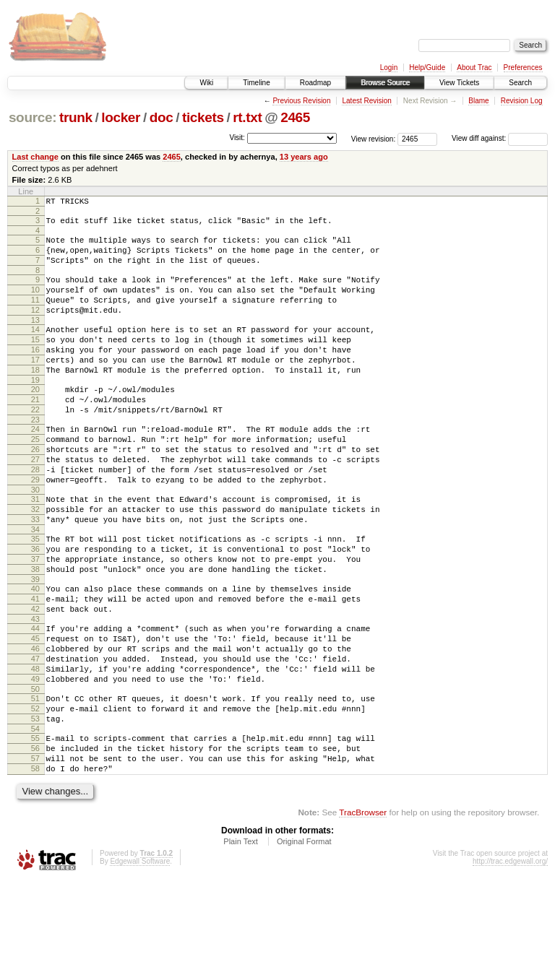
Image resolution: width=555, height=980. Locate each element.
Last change (35, 157)
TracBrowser (363, 912)
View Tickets (459, 83)
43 (35, 690)
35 (35, 595)
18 (35, 398)
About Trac (474, 68)
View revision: (374, 138)
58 (35, 866)
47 (35, 737)
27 (35, 503)
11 (35, 315)
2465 (295, 117)
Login (389, 68)
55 (35, 829)
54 (35, 820)
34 (35, 586)
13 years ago (304, 157)
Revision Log (522, 101)
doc (162, 117)
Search (520, 83)
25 (35, 478)
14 (35, 349)
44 (35, 700)
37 (35, 620)
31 (35, 549)
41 (35, 666)
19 (35, 410)
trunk (76, 117)
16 (35, 373)
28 (35, 515)
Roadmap (315, 83)
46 (35, 724)
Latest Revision (366, 101)
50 (35, 773)
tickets (203, 117)
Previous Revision (301, 101)
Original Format (304, 941)
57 (35, 854)
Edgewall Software (140, 961)
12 (35, 327)
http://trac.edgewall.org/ (510, 961)
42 (35, 678)
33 (35, 573)
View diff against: (500, 138)
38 (35, 632)
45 (35, 712)
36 (35, 607)
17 (35, 386)
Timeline (256, 83)
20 (35, 420)
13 (35, 339)
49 (35, 761)
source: (33, 117)
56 (35, 841)
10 (35, 303)
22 (35, 444)
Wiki (206, 83)
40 (35, 654)
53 (35, 807)
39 (35, 644)
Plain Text (241, 941)
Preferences (523, 68)
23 (35, 456)
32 (35, 561)
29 (35, 527)
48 (35, 749)
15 (35, 361)
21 (35, 432)
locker (121, 117)
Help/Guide (427, 68)
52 (35, 795)
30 (35, 539)
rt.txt (247, 117)
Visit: (237, 138)
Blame (478, 101)
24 (35, 466)
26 (35, 490)
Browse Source (385, 83)
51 (35, 783)
